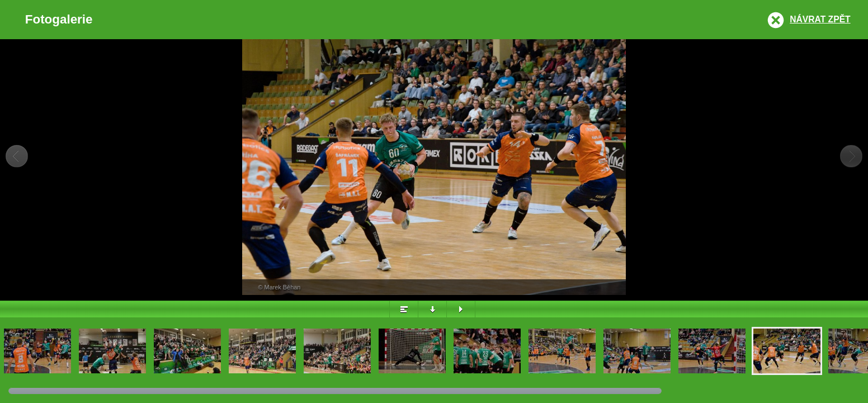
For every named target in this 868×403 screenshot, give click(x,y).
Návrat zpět (820, 19)
